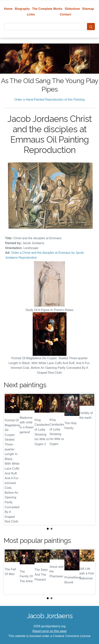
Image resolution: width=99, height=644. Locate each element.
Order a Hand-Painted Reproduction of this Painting (50, 100)
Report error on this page (50, 631)
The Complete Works (47, 9)
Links (31, 14)
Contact (65, 14)
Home (8, 9)
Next (89, 459)
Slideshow (72, 9)
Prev (10, 459)
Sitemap (88, 9)
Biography (22, 9)
